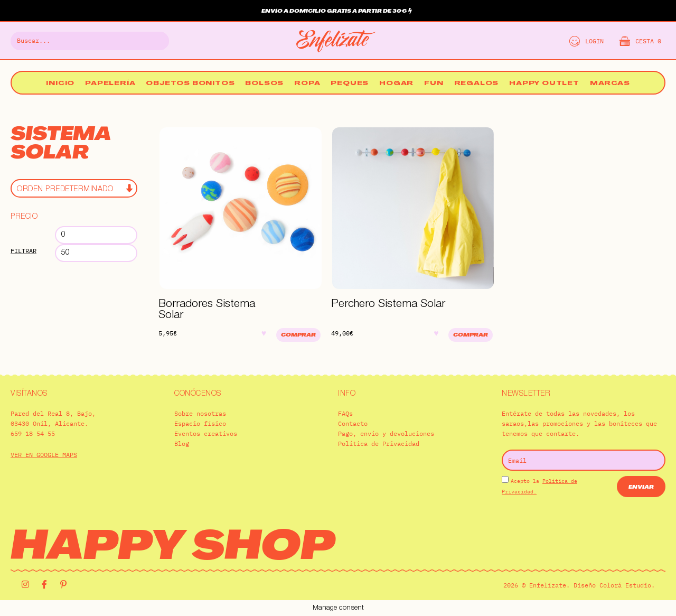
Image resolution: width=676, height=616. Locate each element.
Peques (350, 84)
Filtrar (24, 251)
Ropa (307, 84)
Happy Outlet (544, 84)
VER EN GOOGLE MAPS (44, 455)
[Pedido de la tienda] (74, 188)
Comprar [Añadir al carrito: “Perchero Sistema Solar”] (471, 335)
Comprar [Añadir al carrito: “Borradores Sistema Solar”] (298, 335)
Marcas (610, 84)
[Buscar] (155, 41)
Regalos (477, 84)
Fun (434, 84)
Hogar (396, 84)
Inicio (60, 84)
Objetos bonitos (190, 84)
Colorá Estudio (625, 585)
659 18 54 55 (33, 433)
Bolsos (264, 84)
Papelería (110, 84)
